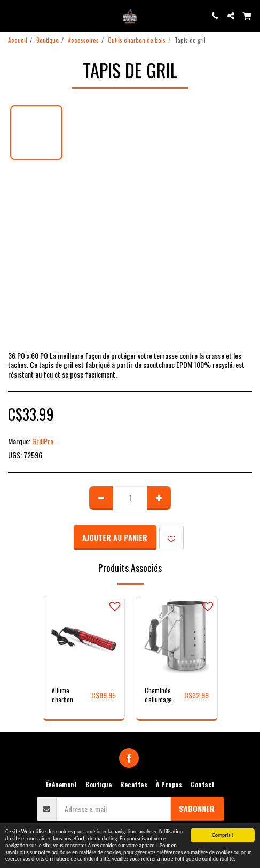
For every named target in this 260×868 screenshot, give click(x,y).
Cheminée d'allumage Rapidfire (158, 695)
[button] (12, 16)
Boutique (48, 40)
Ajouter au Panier (115, 537)
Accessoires (83, 40)
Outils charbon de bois (137, 40)
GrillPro (43, 441)
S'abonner (197, 808)
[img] (177, 637)
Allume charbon (62, 695)
